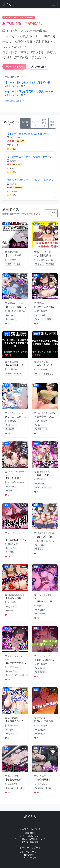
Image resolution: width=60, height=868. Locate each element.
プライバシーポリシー (30, 852)
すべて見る (51, 213)
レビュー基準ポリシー (30, 836)
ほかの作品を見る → (14, 101)
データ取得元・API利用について (30, 839)
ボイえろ (30, 817)
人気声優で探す (39, 67)
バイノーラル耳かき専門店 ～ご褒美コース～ (29, 91)
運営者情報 (30, 833)
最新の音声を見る (14, 67)
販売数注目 (44, 123)
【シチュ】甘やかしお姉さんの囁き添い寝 (27, 82)
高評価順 (52, 123)
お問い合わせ (30, 855)
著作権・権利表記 (30, 842)
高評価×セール (25, 123)
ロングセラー (35, 123)
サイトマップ (30, 858)
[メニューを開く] (53, 4)
